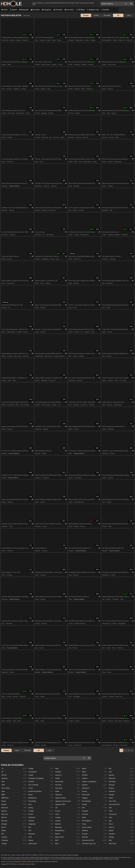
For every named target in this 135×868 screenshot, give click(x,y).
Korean (58, 811)
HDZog (4, 138)
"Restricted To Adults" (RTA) (22, 862)
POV (83, 808)
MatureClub (38, 186)
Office (84, 772)
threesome (11, 283)
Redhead (85, 831)
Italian (57, 791)
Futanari (31, 821)
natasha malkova (15, 186)
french (83, 527)
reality (77, 527)
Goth (30, 837)
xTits (70, 697)
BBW (3, 795)
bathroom (90, 89)
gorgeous (46, 478)
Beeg (70, 575)
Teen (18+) (112, 801)
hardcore (45, 210)
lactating (113, 259)
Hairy (57, 769)
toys (43, 283)
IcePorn (104, 65)
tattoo (110, 332)
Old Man (85, 775)
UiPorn (70, 283)
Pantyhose (86, 788)
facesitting (50, 235)
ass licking (112, 65)
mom (117, 138)
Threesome (113, 814)
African (4, 775)
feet (122, 599)
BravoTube (5, 40)
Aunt (3, 791)
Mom (57, 844)
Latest (96, 15)
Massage (58, 827)
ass (109, 113)
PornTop (71, 113)
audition (9, 89)
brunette (110, 405)
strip (93, 332)
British (4, 831)
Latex (57, 814)
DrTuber (37, 381)
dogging (44, 113)
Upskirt (111, 831)
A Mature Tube (93, 10)
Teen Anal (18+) (114, 805)
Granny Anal (33, 844)
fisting (109, 502)
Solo (110, 772)
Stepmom (112, 778)
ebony (44, 454)
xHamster (72, 138)
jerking (77, 235)
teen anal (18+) (79, 502)
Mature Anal (59, 837)
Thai (110, 808)
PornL (104, 113)
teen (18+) (122, 40)
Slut (110, 769)
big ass (114, 113)
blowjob (77, 89)
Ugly (110, 821)
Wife (110, 840)
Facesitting (32, 801)
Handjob (58, 772)
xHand (104, 89)
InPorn (70, 259)
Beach (4, 801)
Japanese (59, 795)
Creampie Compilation (36, 778)
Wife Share (113, 844)
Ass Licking (6, 788)
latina (26, 332)
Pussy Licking (87, 827)
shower (12, 672)
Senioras (105, 138)
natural (43, 308)
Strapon (111, 788)
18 (51, 138)
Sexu (37, 40)
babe (54, 40)
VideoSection (106, 575)
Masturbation (60, 831)
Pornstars (58, 10)
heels (45, 527)
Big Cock (5, 814)
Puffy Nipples (87, 821)
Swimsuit (112, 791)
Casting (4, 837)
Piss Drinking (86, 801)
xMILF (70, 454)
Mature (58, 834)
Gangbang (32, 824)
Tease (111, 798)
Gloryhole (32, 834)
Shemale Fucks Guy (89, 844)
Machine (58, 824)
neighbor (17, 89)
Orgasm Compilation (89, 782)
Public (84, 818)
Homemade (59, 782)
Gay (30, 827)
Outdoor (85, 785)
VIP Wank (80, 10)
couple (49, 40)
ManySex (71, 40)
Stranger (112, 785)
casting (24, 89)
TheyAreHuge (39, 356)
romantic (11, 162)
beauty (44, 89)
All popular (24, 10)
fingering (125, 235)
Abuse (33, 864)
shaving (115, 624)
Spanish (111, 775)
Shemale (85, 837)
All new (13, 10)
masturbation (80, 40)
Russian (85, 834)
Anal (3, 782)
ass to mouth (25, 405)
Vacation (112, 834)
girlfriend (47, 186)
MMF (10, 65)
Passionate (86, 795)
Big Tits (4, 818)
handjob (77, 186)
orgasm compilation (114, 235)
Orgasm (85, 778)
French (31, 814)
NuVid (70, 186)
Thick (111, 811)
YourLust (105, 697)
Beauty (4, 805)
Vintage (111, 837)
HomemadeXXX (107, 40)
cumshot (56, 138)
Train (110, 818)
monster (111, 89)
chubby (51, 113)
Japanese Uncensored (63, 801)
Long (129, 15)
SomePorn (38, 429)
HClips (3, 648)
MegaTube (105, 210)
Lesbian (58, 818)
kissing (12, 40)
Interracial (59, 788)
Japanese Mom (61, 798)
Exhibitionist (32, 798)
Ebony (30, 795)
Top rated (35, 10)
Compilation (33, 772)
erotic (59, 40)
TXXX (3, 89)
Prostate (85, 814)
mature (85, 65)
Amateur (5, 778)
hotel (43, 721)
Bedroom (5, 808)
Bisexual (4, 821)
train (42, 162)
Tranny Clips (116, 10)
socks (75, 210)
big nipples (122, 624)
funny (109, 672)
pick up (112, 454)
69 (44, 235)
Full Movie (32, 818)
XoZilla (37, 89)
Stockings (112, 782)
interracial (45, 138)
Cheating (5, 840)
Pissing (84, 805)
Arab (3, 785)
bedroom (120, 648)
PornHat (37, 65)
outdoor (111, 381)
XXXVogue (72, 381)
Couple (31, 775)
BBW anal (5, 798)
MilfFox (71, 429)
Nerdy (84, 769)
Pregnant (85, 811)
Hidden (58, 778)
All (118, 15)
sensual (43, 575)
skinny (109, 599)
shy (111, 210)
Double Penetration (35, 791)
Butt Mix (105, 10)
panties (48, 283)
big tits (77, 283)
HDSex (70, 65)
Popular (86, 15)
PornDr (71, 527)
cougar (112, 138)
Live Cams (69, 10)
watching (111, 429)
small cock (78, 745)
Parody (84, 791)
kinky (114, 575)
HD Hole (11, 4)
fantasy (45, 551)
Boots (4, 827)
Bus (3, 834)
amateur (77, 405)
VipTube (37, 624)
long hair (26, 40)
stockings (77, 65)
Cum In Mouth (33, 785)
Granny (31, 840)
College (31, 769)
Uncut (111, 824)
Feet (30, 805)
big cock (130, 40)
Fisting (31, 808)
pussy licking (46, 65)
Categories (46, 10)
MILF (18, 405)
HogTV (4, 162)
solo (49, 89)
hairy (87, 40)
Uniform (112, 827)
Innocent (58, 785)
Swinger (111, 795)
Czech (31, 788)
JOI (56, 808)
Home (4, 10)
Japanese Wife (60, 805)
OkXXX (71, 162)
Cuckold (31, 782)
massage (45, 381)
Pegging (85, 798)
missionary (118, 162)
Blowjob (4, 824)
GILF (30, 831)
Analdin (4, 65)
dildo (28, 113)
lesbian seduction (59, 356)
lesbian (19, 40)
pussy (61, 65)
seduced (86, 138)
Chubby (4, 844)
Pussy (84, 824)
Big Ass (4, 811)
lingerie (87, 332)
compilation (45, 259)
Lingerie (58, 821)
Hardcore (58, 775)
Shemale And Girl (88, 840)
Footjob (31, 811)
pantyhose (11, 405)
